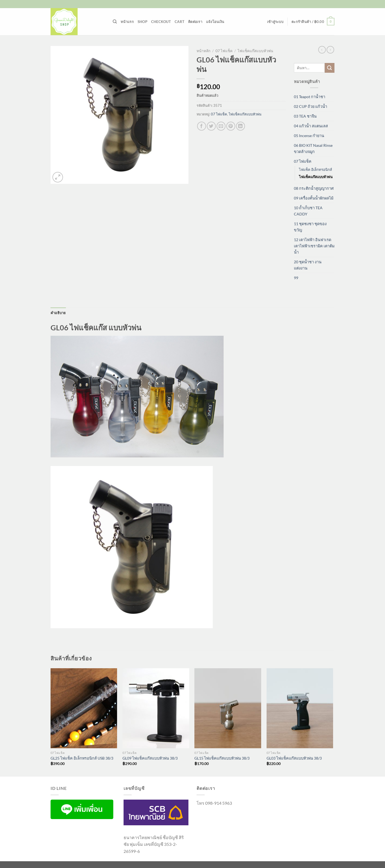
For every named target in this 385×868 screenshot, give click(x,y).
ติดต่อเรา (195, 22)
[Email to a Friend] (221, 126)
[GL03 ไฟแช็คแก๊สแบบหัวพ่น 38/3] (300, 708)
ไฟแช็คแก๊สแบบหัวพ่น (255, 51)
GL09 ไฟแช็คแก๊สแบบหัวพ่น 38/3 (150, 758)
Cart (180, 22)
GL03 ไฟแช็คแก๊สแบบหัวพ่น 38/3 (294, 758)
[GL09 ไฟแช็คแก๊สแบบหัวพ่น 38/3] (156, 708)
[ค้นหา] (115, 22)
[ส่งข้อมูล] (330, 68)
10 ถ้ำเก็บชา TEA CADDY (308, 211)
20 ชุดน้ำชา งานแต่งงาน (308, 265)
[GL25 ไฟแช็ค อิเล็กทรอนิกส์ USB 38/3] (84, 708)
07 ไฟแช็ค (224, 51)
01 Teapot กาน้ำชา (310, 97)
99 (296, 278)
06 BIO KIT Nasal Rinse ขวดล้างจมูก (313, 148)
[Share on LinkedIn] (240, 126)
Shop (142, 22)
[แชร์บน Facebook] (202, 126)
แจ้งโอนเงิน (215, 22)
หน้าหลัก (203, 51)
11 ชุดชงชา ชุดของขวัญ (310, 227)
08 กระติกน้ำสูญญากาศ (314, 188)
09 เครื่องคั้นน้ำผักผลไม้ (314, 198)
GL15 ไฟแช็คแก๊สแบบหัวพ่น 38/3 (222, 758)
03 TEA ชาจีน (305, 116)
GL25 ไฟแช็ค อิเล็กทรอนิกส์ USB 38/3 (82, 758)
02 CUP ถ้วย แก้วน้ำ (311, 106)
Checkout (161, 22)
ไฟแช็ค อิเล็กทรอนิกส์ (316, 169)
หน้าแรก (127, 22)
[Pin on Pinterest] (231, 126)
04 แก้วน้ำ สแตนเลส (311, 126)
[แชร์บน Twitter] (211, 126)
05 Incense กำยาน (309, 136)
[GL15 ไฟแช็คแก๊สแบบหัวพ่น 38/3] (228, 708)
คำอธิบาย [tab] (58, 313)
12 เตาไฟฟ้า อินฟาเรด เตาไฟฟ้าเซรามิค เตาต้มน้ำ (314, 246)
